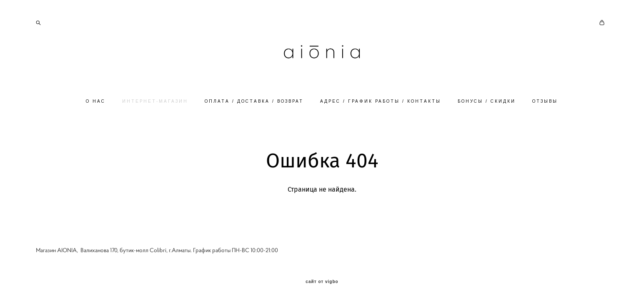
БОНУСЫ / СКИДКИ (487, 101)
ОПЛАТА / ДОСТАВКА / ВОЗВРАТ (254, 101)
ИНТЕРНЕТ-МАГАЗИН (155, 101)
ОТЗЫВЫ (545, 101)
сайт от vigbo (322, 282)
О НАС (96, 101)
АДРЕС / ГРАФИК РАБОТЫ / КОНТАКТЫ (381, 101)
